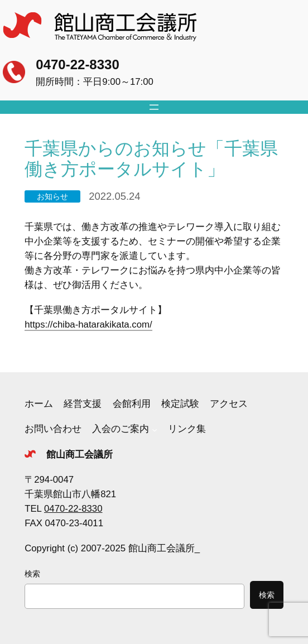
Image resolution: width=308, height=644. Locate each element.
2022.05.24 (114, 196)
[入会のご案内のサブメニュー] (155, 429)
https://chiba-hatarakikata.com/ (88, 325)
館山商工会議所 (80, 455)
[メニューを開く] (154, 107)
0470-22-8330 (77, 64)
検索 (32, 574)
